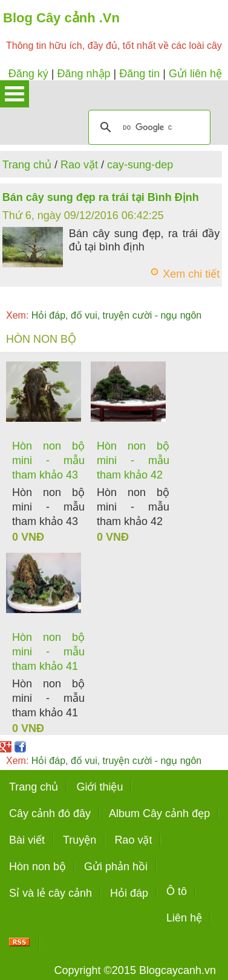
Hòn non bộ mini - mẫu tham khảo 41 (48, 652)
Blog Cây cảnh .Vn (61, 18)
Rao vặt (79, 165)
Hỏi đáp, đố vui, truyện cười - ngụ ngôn (104, 315)
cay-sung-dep (140, 165)
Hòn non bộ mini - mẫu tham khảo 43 (48, 460)
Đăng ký (28, 74)
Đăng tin (139, 74)
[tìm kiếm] (148, 127)
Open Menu (15, 94)
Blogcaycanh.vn (178, 970)
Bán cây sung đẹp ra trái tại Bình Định (101, 197)
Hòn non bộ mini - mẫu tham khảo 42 (133, 460)
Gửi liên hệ (195, 74)
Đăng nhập (83, 74)
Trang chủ (27, 165)
